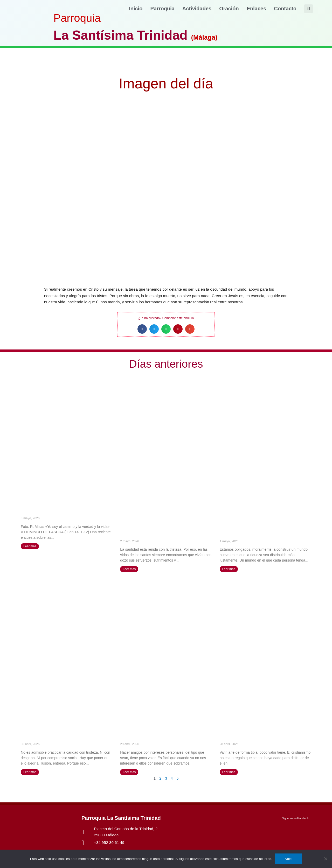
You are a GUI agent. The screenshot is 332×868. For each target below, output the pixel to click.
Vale (288, 859)
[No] (326, 859)
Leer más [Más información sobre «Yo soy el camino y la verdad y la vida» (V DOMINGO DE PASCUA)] (30, 546)
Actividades (197, 9)
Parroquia (162, 9)
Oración (229, 9)
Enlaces (257, 9)
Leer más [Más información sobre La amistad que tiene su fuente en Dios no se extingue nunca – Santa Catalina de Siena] (129, 772)
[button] (309, 9)
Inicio (136, 9)
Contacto (285, 9)
